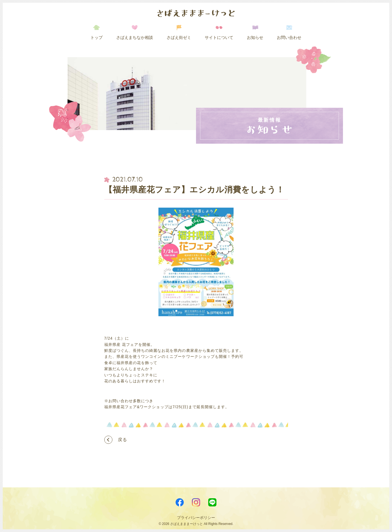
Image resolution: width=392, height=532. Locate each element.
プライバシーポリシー (196, 518)
